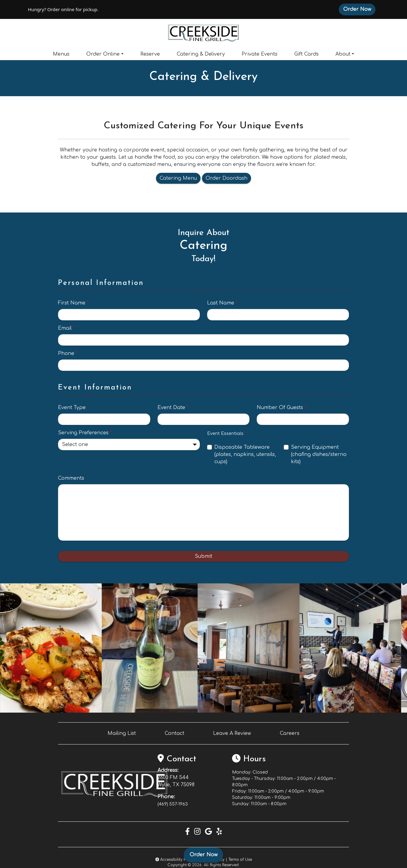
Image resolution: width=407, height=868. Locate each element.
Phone (68, 353)
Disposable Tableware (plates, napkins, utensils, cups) (245, 454)
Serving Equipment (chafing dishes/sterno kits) (319, 454)
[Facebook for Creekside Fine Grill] (187, 832)
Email (66, 328)
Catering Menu (178, 178)
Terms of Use (240, 860)
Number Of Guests (282, 408)
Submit (203, 556)
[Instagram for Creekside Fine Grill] (197, 832)
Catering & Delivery (201, 54)
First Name (73, 303)
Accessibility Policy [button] (175, 860)
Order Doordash (226, 178)
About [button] (343, 54)
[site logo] (203, 32)
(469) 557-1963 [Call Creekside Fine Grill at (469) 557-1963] (173, 804)
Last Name (222, 303)
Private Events (260, 54)
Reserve (150, 54)
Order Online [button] (103, 54)
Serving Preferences (85, 433)
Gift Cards (306, 54)
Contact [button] (174, 733)
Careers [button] (290, 733)
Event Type (73, 408)
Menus (61, 54)
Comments (71, 478)
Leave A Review (232, 733)
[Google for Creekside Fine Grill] (208, 832)
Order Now (359, 9)
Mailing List (122, 733)
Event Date (173, 408)
